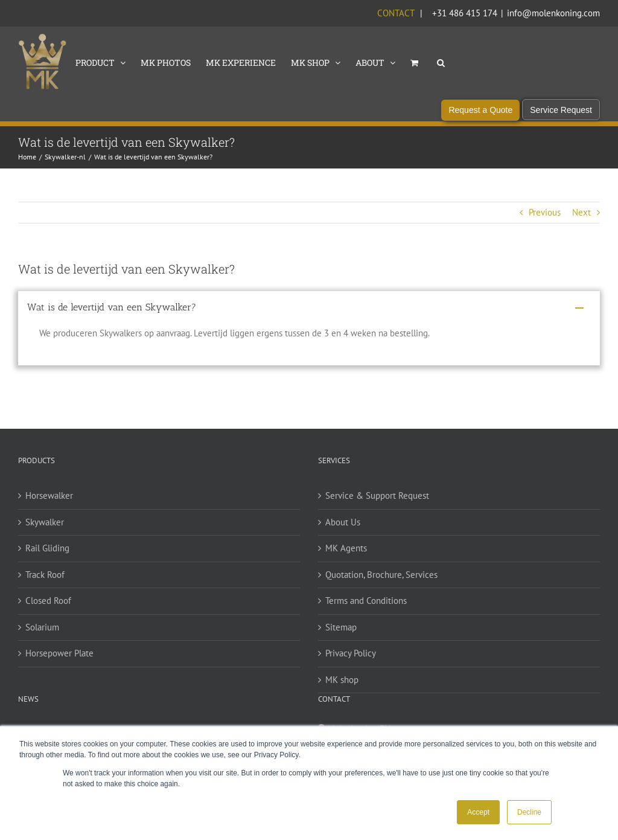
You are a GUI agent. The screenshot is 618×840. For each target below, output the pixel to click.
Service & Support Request (377, 508)
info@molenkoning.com (553, 13)
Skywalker (45, 534)
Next (581, 224)
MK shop (342, 691)
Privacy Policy (351, 665)
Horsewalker (49, 508)
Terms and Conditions (366, 613)
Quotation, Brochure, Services (381, 586)
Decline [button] (529, 812)
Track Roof (45, 586)
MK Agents (346, 560)
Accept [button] (478, 812)
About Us (343, 534)
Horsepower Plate (59, 665)
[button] (441, 62)
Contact (396, 13)
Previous (545, 224)
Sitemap (341, 639)
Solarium (42, 639)
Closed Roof (48, 613)
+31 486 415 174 (465, 13)
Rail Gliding (47, 560)
